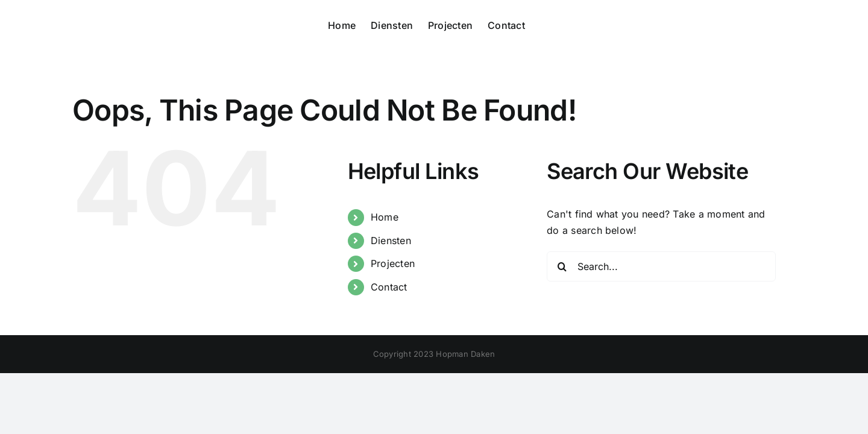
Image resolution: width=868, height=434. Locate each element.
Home (385, 217)
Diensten (391, 241)
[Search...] (661, 266)
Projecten (393, 263)
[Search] (562, 266)
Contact (389, 287)
